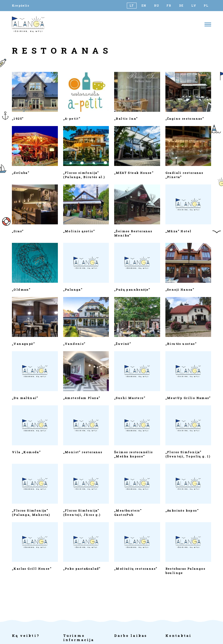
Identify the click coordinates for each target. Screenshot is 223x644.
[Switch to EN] (144, 6)
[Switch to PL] (206, 6)
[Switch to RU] (157, 6)
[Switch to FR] (169, 6)
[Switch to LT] (132, 6)
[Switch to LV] (194, 6)
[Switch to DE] (181, 6)
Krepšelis (21, 6)
